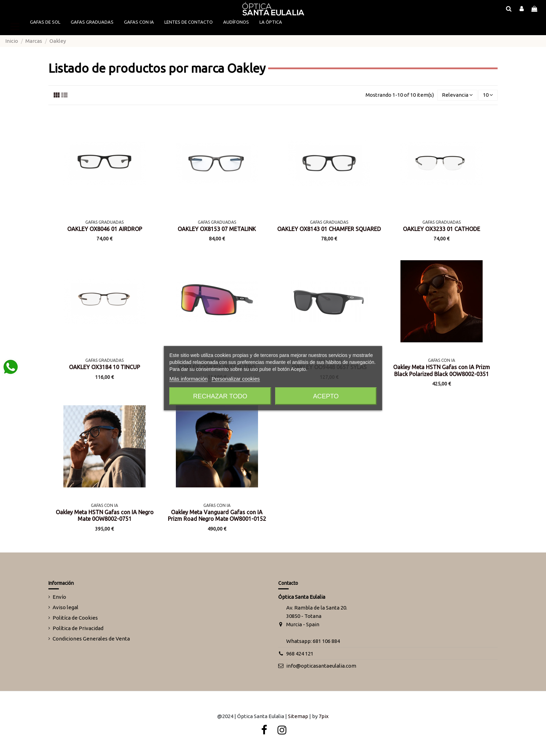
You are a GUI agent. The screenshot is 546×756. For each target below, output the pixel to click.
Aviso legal (65, 607)
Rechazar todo (220, 396)
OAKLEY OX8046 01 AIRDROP (105, 229)
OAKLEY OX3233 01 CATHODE (442, 229)
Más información (188, 378)
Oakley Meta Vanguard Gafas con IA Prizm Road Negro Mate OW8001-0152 (217, 515)
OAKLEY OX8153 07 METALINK (217, 229)
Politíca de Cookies (75, 618)
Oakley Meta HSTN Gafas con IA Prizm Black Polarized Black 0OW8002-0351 (442, 370)
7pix (324, 716)
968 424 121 (300, 654)
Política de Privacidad (78, 628)
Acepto (326, 396)
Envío (59, 597)
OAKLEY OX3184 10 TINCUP (104, 367)
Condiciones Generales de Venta (91, 639)
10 (488, 95)
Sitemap (298, 716)
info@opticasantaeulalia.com (321, 666)
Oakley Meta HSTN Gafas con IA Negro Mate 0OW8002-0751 (105, 515)
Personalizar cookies (236, 378)
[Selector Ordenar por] (457, 95)
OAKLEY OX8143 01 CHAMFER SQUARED (329, 229)
